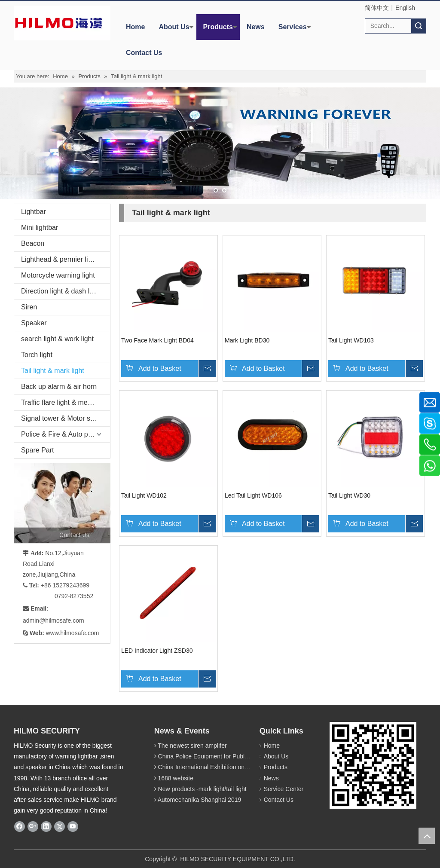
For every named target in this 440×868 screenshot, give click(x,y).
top (427, 836)
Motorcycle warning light (58, 275)
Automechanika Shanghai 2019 (200, 800)
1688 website (176, 778)
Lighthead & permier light (59, 259)
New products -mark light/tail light (202, 789)
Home (135, 27)
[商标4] (59, 23)
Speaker (34, 323)
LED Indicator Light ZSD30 (157, 651)
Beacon (33, 243)
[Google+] (33, 826)
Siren (29, 307)
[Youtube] (73, 826)
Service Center (284, 789)
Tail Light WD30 (349, 495)
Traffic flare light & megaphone (66, 402)
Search (419, 26)
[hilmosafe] (373, 765)
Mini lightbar (40, 228)
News (256, 27)
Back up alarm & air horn (59, 387)
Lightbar (34, 212)
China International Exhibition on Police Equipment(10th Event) (242, 767)
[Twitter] (60, 826)
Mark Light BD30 (247, 340)
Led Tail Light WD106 (253, 495)
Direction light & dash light (61, 291)
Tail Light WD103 (351, 340)
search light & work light (57, 339)
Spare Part (37, 450)
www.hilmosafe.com (73, 633)
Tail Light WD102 (144, 495)
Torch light (37, 355)
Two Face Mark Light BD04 (157, 340)
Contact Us (144, 53)
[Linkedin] (46, 826)
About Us (174, 27)
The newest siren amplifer (192, 746)
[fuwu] (74, 503)
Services (293, 27)
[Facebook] (20, 826)
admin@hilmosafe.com (53, 620)
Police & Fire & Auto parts (60, 434)
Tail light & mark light (53, 371)
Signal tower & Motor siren (61, 418)
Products (218, 27)
